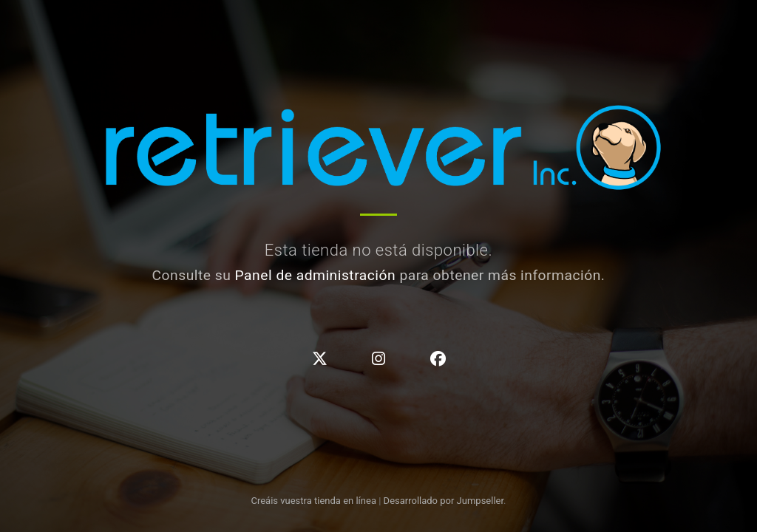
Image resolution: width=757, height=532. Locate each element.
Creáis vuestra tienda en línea (313, 501)
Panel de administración (316, 275)
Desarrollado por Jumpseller (444, 501)
